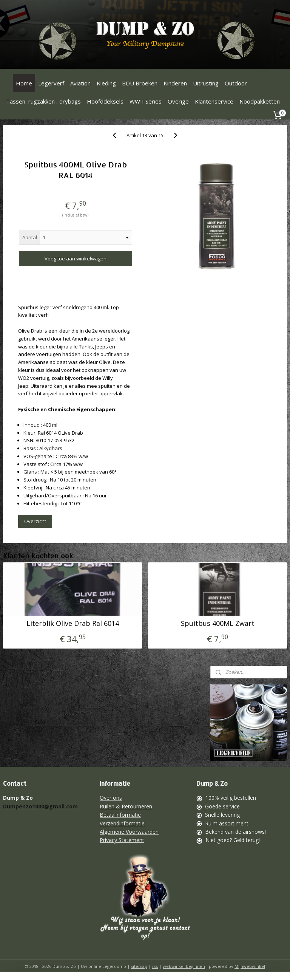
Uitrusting (206, 83)
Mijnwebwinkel (250, 966)
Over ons (111, 798)
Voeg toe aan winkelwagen (76, 259)
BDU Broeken (140, 83)
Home (24, 83)
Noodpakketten (260, 101)
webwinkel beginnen (184, 966)
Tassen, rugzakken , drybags (43, 101)
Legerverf (51, 83)
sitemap (139, 966)
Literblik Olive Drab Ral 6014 (73, 623)
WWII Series (146, 101)
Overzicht (35, 521)
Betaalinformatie (120, 815)
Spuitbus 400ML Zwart (218, 623)
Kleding (106, 83)
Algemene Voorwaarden (129, 832)
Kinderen (175, 83)
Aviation (80, 83)
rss (155, 966)
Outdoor (236, 83)
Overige (178, 101)
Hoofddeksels (105, 101)
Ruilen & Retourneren (126, 806)
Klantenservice (214, 101)
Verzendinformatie (122, 823)
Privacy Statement (122, 840)
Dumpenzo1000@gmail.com (40, 806)
